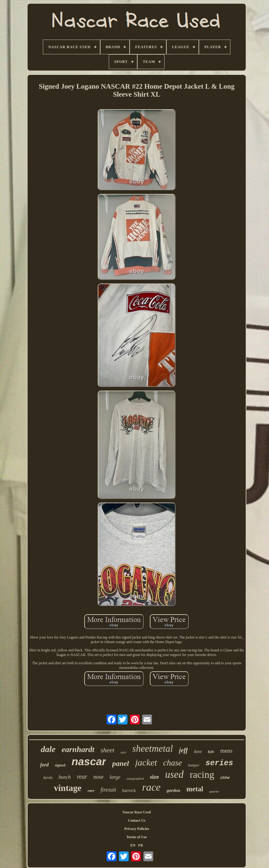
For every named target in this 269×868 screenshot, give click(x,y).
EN (133, 845)
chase (173, 763)
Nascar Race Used (137, 812)
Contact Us (136, 820)
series (219, 763)
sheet (107, 750)
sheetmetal (153, 748)
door (198, 752)
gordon (173, 790)
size (154, 777)
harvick (129, 790)
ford (44, 765)
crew (225, 777)
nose (99, 777)
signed (60, 765)
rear (82, 777)
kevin (48, 778)
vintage (68, 788)
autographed (135, 778)
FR (141, 845)
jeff (183, 750)
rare (91, 791)
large (115, 777)
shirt (123, 752)
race (151, 787)
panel (121, 763)
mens (226, 751)
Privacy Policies (136, 829)
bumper (194, 765)
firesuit (108, 790)
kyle (211, 752)
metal (195, 789)
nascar (89, 761)
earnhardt (78, 749)
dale (48, 749)
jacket (146, 762)
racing (202, 774)
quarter (214, 791)
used (174, 774)
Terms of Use (137, 837)
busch (65, 777)
